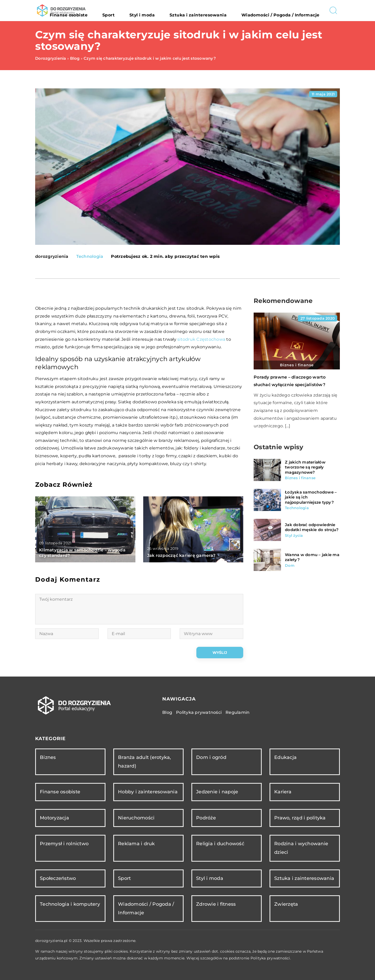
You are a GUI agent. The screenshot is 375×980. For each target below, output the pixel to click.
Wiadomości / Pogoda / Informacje (289, 10)
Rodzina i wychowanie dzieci (301, 848)
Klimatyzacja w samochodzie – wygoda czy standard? (82, 553)
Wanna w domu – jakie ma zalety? (312, 557)
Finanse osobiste (124, 10)
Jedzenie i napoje (217, 792)
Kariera (283, 792)
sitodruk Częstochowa (201, 339)
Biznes (48, 757)
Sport (154, 10)
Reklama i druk (136, 844)
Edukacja (285, 757)
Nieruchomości (136, 818)
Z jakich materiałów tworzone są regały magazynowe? (305, 467)
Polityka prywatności (199, 712)
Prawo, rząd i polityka (300, 818)
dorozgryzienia (52, 257)
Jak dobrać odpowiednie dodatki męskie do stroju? (312, 527)
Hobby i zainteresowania (148, 792)
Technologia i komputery (70, 904)
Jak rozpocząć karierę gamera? (181, 555)
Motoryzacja (54, 818)
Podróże (206, 818)
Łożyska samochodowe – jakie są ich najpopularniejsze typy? (311, 497)
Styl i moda (178, 10)
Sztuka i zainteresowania (222, 10)
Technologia (90, 256)
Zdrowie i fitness (216, 904)
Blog (167, 712)
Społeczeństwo (58, 878)
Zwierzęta (286, 904)
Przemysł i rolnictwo (64, 844)
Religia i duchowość (220, 844)
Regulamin (238, 712)
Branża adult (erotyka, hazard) (145, 762)
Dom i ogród (211, 757)
